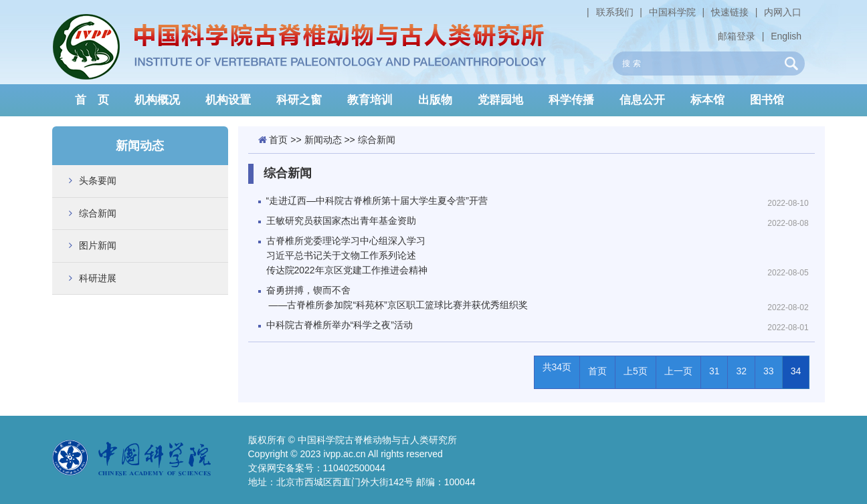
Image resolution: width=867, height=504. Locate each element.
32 (741, 371)
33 (769, 371)
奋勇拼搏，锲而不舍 (514, 298)
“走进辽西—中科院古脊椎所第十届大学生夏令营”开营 (377, 201)
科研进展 (98, 278)
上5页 (636, 371)
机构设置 (228, 100)
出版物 (435, 100)
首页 (278, 140)
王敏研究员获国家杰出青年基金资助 (341, 221)
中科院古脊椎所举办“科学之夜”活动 (340, 325)
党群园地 (500, 100)
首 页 (92, 100)
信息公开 (642, 100)
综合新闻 (98, 213)
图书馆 (767, 100)
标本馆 (707, 100)
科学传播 (571, 100)
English (786, 36)
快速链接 (730, 12)
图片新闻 (98, 245)
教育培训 (370, 100)
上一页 (678, 371)
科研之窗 (299, 100)
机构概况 (157, 100)
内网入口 (783, 12)
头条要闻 (98, 180)
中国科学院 (672, 12)
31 (714, 371)
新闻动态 (323, 140)
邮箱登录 (737, 36)
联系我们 (615, 12)
